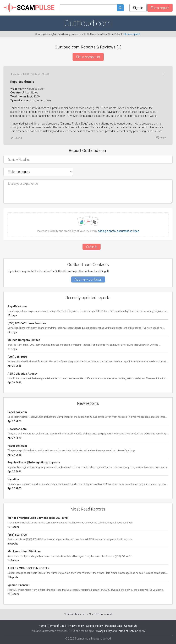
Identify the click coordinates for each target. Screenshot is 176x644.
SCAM (29, 8)
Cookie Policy (94, 626)
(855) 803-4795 (17, 535)
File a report (160, 8)
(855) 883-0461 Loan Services (27, 323)
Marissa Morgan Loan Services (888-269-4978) (38, 518)
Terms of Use (56, 626)
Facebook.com (17, 412)
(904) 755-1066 (17, 357)
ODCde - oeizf (103, 614)
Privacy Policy (75, 626)
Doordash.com (17, 429)
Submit (92, 247)
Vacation (13, 479)
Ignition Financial (18, 585)
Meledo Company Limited (24, 340)
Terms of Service (128, 631)
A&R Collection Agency (23, 374)
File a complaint (88, 57)
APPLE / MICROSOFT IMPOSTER (28, 568)
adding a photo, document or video (119, 231)
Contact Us (131, 626)
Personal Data (114, 626)
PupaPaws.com (18, 306)
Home (42, 626)
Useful (16, 138)
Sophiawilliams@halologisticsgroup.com (34, 462)
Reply (161, 138)
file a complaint (132, 34)
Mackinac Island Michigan (24, 551)
